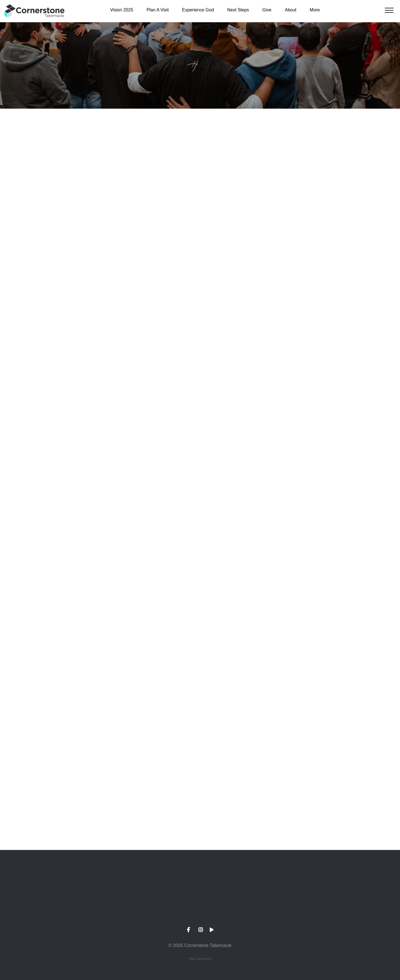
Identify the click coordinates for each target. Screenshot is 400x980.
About (291, 10)
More (315, 10)
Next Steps (238, 10)
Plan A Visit (158, 10)
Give (267, 10)
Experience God (198, 10)
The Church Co (200, 959)
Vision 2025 (122, 10)
